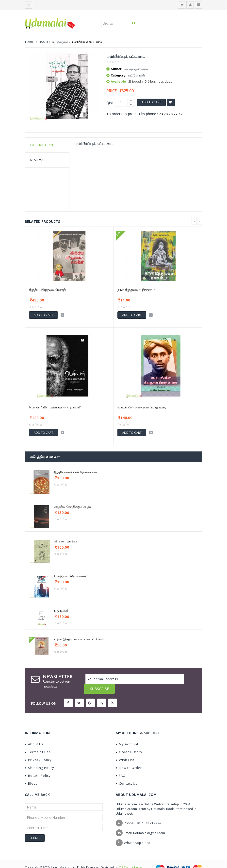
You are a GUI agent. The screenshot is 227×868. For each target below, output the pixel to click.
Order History (129, 742)
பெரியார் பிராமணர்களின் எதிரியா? (55, 407)
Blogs (31, 774)
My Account (127, 734)
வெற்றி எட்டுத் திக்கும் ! (71, 576)
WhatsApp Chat (137, 833)
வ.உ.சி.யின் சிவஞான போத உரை (142, 407)
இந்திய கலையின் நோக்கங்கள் (76, 472)
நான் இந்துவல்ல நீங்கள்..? (136, 290)
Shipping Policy (40, 758)
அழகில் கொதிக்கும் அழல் (73, 507)
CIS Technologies (131, 858)
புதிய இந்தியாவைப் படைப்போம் (79, 639)
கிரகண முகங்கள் (66, 541)
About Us (34, 734)
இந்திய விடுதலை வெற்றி (47, 290)
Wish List (125, 750)
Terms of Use (38, 742)
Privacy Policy (38, 750)
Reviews (37, 160)
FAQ (121, 766)
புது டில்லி (61, 611)
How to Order (129, 758)
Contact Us (127, 774)
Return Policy (38, 766)
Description (41, 145)
